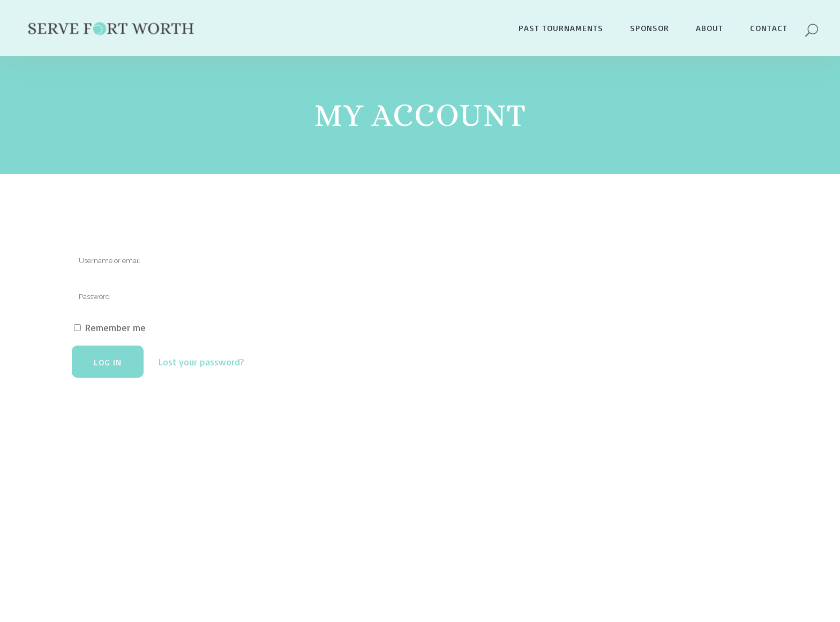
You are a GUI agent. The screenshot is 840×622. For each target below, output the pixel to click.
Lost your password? (201, 362)
